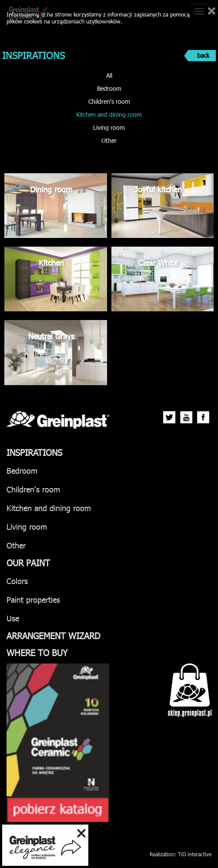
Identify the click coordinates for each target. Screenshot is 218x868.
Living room (109, 127)
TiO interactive (195, 854)
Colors (17, 581)
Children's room (109, 101)
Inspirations (34, 452)
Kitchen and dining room (109, 114)
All (109, 75)
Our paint (28, 562)
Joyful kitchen (158, 189)
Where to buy (37, 652)
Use (13, 618)
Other (109, 140)
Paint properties (33, 599)
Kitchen (51, 262)
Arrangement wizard (54, 635)
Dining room (51, 189)
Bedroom (109, 88)
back (203, 55)
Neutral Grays (51, 336)
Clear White (158, 262)
